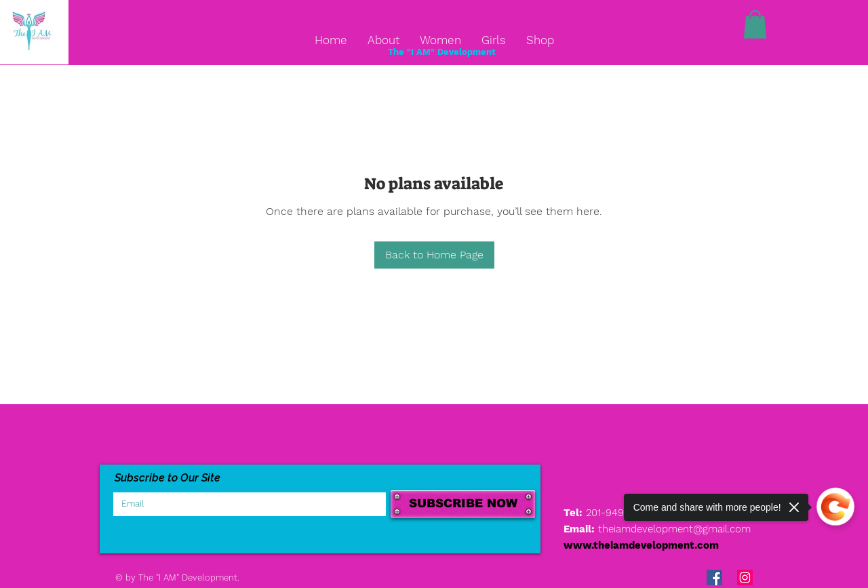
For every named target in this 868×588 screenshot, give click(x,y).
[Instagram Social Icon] (745, 577)
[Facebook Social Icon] (714, 577)
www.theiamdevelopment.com (641, 545)
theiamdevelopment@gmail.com (674, 529)
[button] (755, 24)
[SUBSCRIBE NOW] (463, 504)
